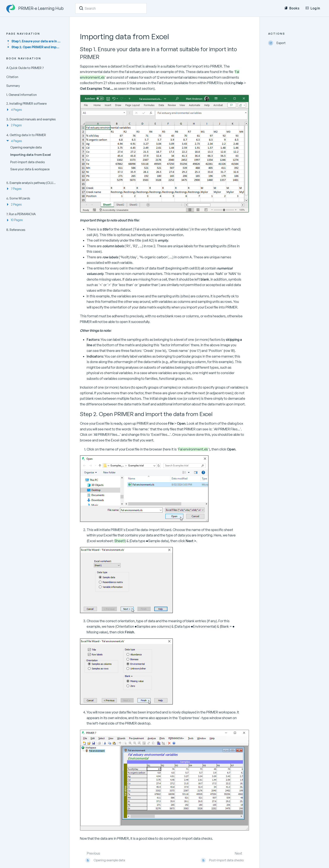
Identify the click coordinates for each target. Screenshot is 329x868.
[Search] (81, 8)
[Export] (295, 43)
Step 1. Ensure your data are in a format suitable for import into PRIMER (36, 41)
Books (292, 8)
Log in (313, 8)
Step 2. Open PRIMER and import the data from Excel (36, 47)
